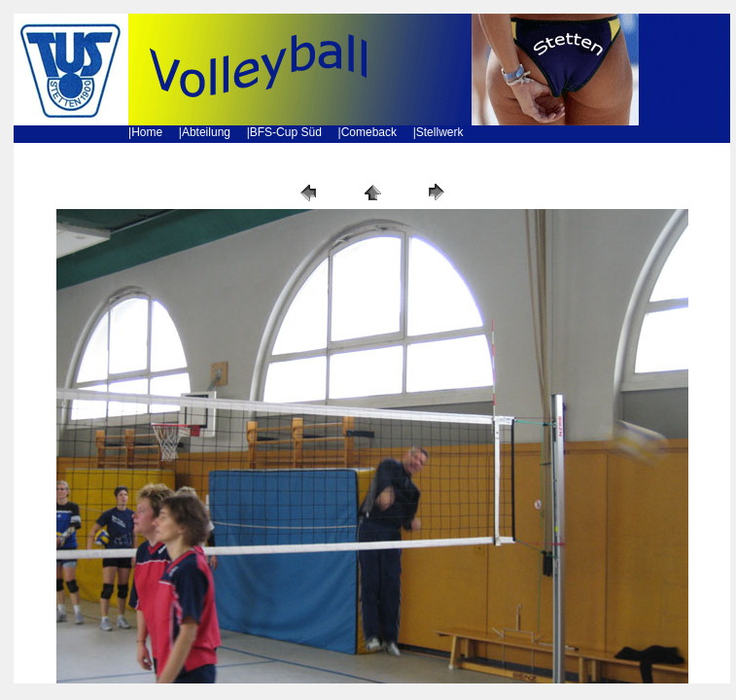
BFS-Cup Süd (286, 132)
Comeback (369, 132)
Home (147, 132)
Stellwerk (440, 132)
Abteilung (206, 132)
